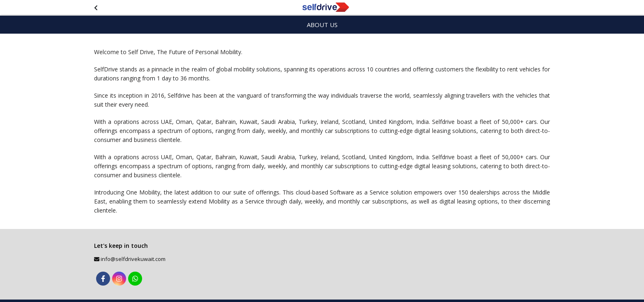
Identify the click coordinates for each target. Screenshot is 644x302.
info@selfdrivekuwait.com (133, 259)
